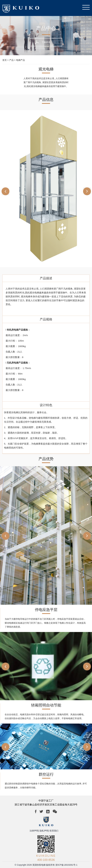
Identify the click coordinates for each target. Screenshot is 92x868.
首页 (5, 60)
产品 (11, 60)
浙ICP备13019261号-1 (66, 865)
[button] (85, 191)
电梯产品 (20, 60)
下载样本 (46, 42)
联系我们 (54, 831)
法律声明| (34, 831)
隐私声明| (44, 831)
